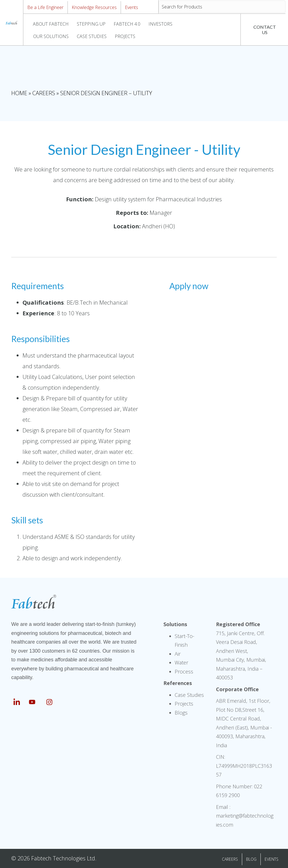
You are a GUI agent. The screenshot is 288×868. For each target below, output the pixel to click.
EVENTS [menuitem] (272, 859)
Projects (184, 704)
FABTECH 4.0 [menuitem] (127, 24)
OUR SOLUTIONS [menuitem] (51, 36)
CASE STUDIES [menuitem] (92, 36)
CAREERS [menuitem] (230, 859)
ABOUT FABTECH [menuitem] (51, 24)
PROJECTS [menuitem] (125, 36)
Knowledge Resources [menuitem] (94, 7)
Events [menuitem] (131, 7)
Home (19, 93)
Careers (44, 93)
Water (181, 662)
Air (178, 654)
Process (184, 671)
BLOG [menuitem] (251, 859)
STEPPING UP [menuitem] (91, 24)
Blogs (181, 713)
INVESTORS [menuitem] (160, 24)
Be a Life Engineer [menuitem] (45, 7)
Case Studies (189, 695)
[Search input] (222, 7)
